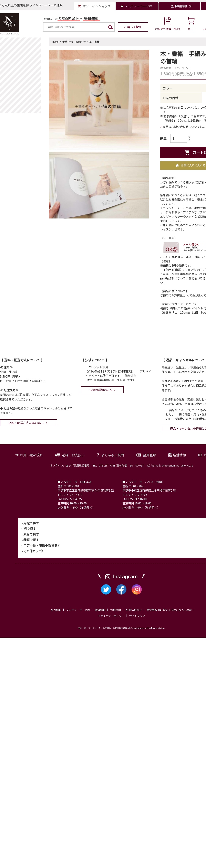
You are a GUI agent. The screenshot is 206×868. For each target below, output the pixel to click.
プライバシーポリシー (111, 616)
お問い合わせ (134, 610)
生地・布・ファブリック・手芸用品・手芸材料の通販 (103, 628)
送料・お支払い (73, 455)
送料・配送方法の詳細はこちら (29, 423)
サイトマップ (137, 616)
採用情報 (116, 610)
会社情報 (56, 610)
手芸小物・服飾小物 (74, 42)
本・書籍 (94, 42)
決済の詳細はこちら (102, 390)
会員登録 (150, 455)
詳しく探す (134, 27)
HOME (56, 42)
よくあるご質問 (113, 455)
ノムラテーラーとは (78, 610)
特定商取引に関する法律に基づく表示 (169, 610)
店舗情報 (179, 455)
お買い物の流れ (31, 455)
